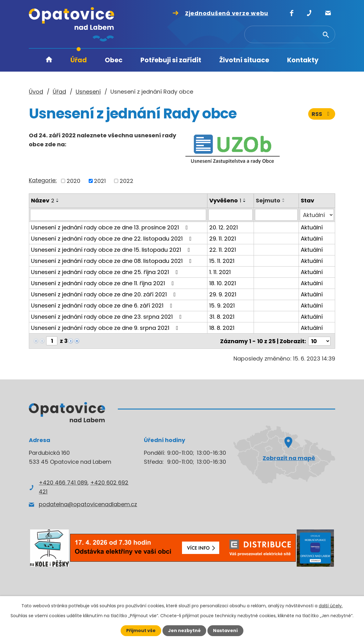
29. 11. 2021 (223, 239)
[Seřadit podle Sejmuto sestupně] (284, 201)
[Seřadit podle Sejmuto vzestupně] (284, 199)
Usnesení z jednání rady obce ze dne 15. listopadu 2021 (112, 250)
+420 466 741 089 (63, 482)
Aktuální (312, 227)
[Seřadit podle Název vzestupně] (58, 199)
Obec (114, 60)
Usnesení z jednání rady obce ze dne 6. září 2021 (103, 306)
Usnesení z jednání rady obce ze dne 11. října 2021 (104, 283)
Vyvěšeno (226, 200)
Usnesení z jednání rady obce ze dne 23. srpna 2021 (108, 317)
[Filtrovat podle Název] (118, 215)
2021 (100, 181)
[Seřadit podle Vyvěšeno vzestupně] (245, 199)
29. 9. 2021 (223, 294)
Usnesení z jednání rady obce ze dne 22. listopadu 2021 (113, 239)
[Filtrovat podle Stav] (317, 215)
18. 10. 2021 (223, 283)
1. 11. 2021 (220, 272)
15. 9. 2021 (222, 306)
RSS (322, 114)
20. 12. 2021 (224, 227)
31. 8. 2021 (222, 317)
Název (43, 200)
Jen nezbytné (184, 631)
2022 (127, 181)
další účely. (331, 606)
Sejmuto (268, 200)
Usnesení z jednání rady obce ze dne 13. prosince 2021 (111, 227)
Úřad (79, 60)
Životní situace (244, 60)
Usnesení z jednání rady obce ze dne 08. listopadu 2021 (113, 261)
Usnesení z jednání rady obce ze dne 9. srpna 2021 (106, 328)
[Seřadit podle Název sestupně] (58, 201)
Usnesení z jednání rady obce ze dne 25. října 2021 (106, 272)
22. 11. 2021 (223, 250)
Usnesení (88, 92)
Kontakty (303, 60)
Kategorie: (43, 180)
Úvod (49, 60)
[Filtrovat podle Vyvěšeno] (231, 215)
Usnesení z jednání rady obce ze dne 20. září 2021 (105, 294)
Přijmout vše (141, 631)
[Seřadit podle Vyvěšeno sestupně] (245, 201)
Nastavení (225, 631)
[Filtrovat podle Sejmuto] (276, 215)
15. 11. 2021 (222, 261)
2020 (73, 181)
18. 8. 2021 (222, 328)
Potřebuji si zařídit (171, 60)
